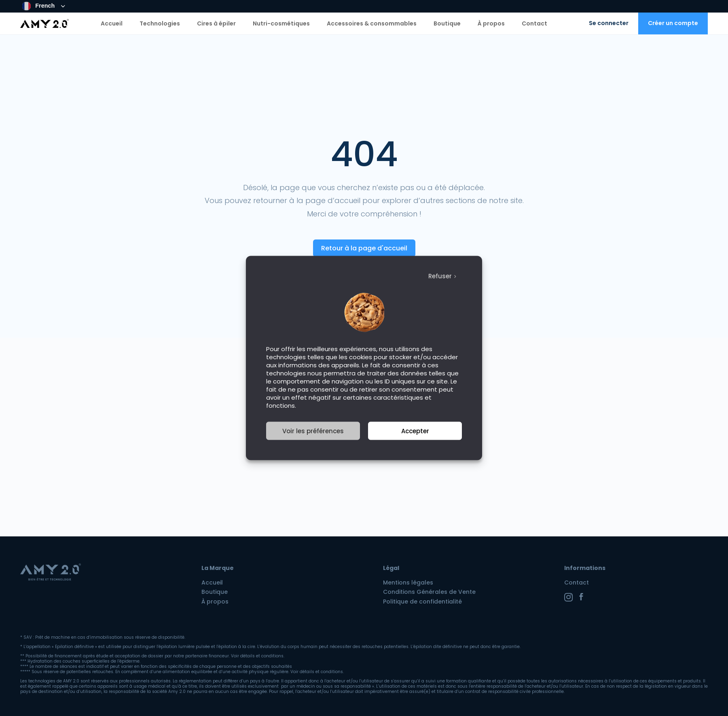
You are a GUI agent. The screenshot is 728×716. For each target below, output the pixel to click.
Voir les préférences (313, 431)
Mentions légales (408, 583)
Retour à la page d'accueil (364, 248)
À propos (491, 23)
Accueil (112, 23)
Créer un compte (673, 23)
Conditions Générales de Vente (429, 592)
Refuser (440, 276)
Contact (534, 23)
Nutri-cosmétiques (281, 23)
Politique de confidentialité (422, 602)
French (39, 6)
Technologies (160, 23)
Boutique (447, 23)
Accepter (415, 431)
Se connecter (609, 23)
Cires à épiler (216, 23)
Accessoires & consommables (372, 23)
